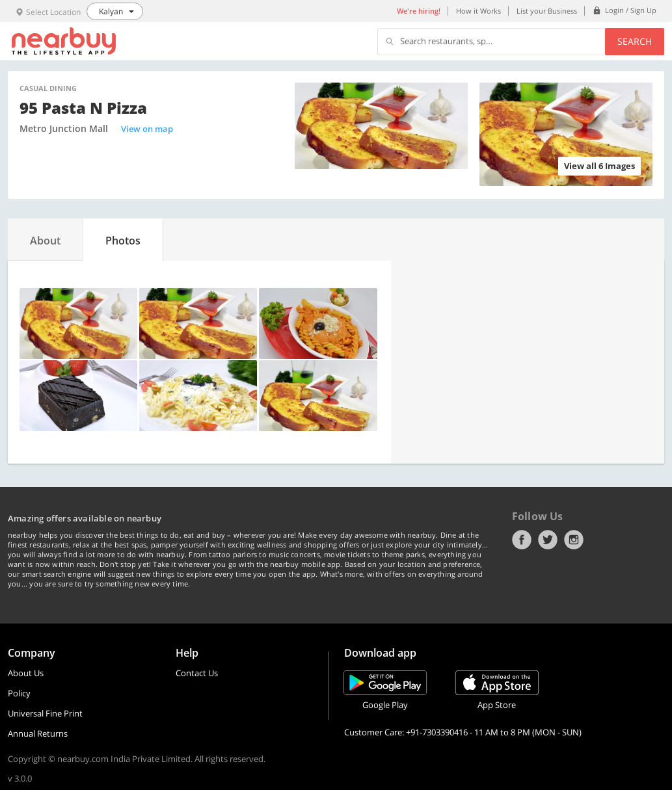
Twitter (548, 540)
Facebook (522, 540)
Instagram (574, 540)
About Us (26, 673)
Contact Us (197, 673)
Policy (19, 693)
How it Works (478, 11)
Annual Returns (38, 733)
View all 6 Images (599, 166)
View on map (147, 129)
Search (635, 41)
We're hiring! (419, 11)
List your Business (547, 11)
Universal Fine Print (45, 713)
